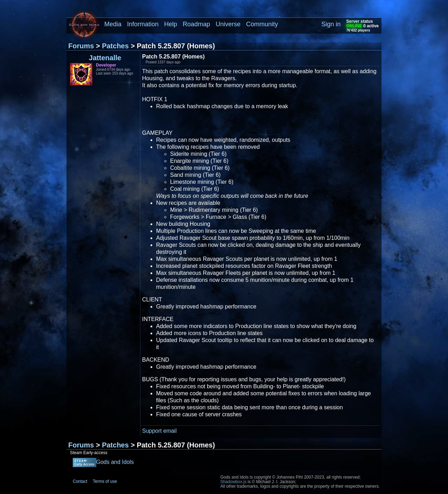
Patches (115, 46)
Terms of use (105, 481)
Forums (81, 46)
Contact (80, 481)
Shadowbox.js (233, 482)
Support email (159, 431)
